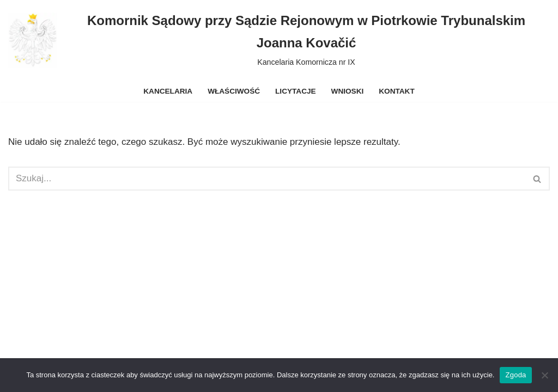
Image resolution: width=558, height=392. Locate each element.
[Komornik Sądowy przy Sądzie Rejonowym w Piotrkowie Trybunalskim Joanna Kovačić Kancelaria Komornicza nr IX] (279, 40)
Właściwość (234, 91)
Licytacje (296, 91)
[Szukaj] (267, 179)
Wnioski (348, 91)
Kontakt (396, 91)
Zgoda (515, 375)
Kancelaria (168, 91)
